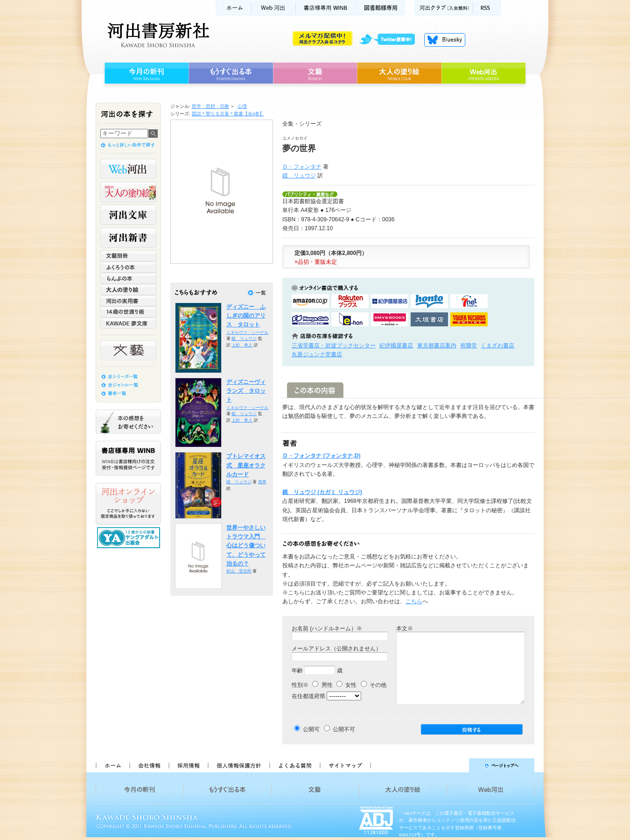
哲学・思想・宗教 (210, 106)
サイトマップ (345, 765)
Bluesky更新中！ (445, 40)
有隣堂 (469, 346)
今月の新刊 (145, 73)
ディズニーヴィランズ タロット (246, 391)
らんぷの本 (128, 278)
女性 (346, 685)
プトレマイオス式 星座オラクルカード (246, 465)
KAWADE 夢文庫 (128, 323)
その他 (374, 685)
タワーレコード (469, 319)
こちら (414, 601)
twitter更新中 (390, 40)
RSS (487, 8)
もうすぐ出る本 (231, 73)
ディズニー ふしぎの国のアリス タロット (246, 316)
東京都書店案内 (437, 346)
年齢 (297, 671)
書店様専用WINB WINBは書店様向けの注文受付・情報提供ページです (128, 458)
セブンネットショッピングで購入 (469, 301)
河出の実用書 (128, 301)
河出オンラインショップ (128, 504)
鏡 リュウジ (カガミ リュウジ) (322, 492)
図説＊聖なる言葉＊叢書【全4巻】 (228, 114)
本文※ (405, 628)
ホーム (233, 8)
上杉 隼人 (242, 345)
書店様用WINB (326, 8)
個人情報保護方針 (238, 765)
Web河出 (273, 8)
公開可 (311, 729)
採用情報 (188, 765)
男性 (322, 685)
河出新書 (128, 238)
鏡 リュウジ (299, 176)
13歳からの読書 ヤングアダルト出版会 (130, 538)
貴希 (262, 482)
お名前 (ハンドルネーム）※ (327, 628)
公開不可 (344, 729)
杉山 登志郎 (239, 571)
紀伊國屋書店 (396, 346)
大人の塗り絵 (399, 73)
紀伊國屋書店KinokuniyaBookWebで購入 (390, 301)
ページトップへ (457, 765)
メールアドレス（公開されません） (336, 649)
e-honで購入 (350, 319)
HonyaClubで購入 (310, 319)
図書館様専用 (381, 8)
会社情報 (149, 765)
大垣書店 (429, 319)
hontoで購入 (429, 301)
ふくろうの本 (128, 267)
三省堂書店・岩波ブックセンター (334, 346)
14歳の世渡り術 (128, 312)
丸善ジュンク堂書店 (317, 354)
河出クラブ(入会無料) (444, 8)
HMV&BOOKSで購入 (390, 319)
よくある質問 (294, 765)
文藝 (315, 73)
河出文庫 (128, 215)
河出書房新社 (157, 35)
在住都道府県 (308, 696)
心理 (242, 106)
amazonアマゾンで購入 (310, 301)
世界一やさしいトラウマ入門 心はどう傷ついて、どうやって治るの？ (246, 546)
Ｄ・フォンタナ (302, 167)
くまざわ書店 (497, 346)
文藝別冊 (128, 256)
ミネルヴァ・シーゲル (247, 332)
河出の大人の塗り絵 (128, 192)
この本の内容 (315, 390)
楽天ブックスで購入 (350, 301)
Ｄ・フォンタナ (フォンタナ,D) (321, 456)
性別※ (300, 685)
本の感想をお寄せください (128, 422)
